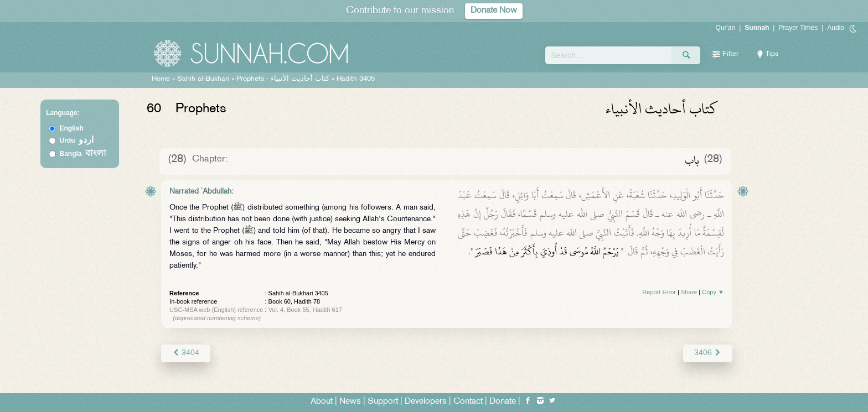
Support (383, 402)
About (322, 402)
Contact (468, 402)
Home (161, 79)
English (72, 128)
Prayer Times (798, 28)
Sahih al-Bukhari (203, 79)
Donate (503, 402)
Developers (426, 402)
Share (689, 292)
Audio (836, 28)
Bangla (83, 154)
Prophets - (284, 79)
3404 (186, 353)
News (350, 402)
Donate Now (494, 11)
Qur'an (726, 28)
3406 (708, 353)
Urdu (77, 140)
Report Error (659, 292)
